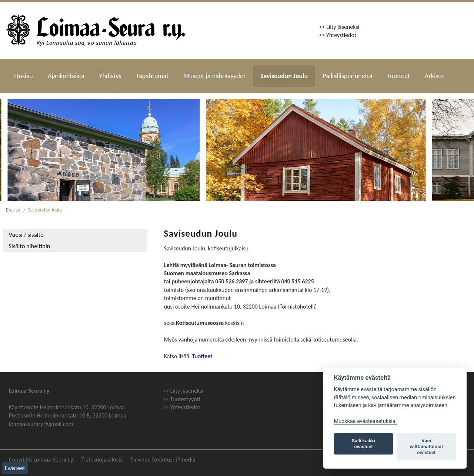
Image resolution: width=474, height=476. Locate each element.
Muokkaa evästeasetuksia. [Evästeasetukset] (365, 421)
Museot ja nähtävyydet (214, 76)
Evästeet (15, 468)
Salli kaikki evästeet (363, 444)
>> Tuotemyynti (182, 399)
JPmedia (186, 460)
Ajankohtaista (66, 76)
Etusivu (23, 76)
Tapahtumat (153, 76)
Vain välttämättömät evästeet (426, 447)
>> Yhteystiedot (338, 35)
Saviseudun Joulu (284, 76)
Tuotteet (398, 76)
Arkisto (434, 76)
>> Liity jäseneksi (339, 27)
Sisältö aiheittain (29, 247)
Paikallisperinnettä (347, 76)
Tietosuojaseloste (102, 460)
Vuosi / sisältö (26, 235)
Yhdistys (110, 76)
